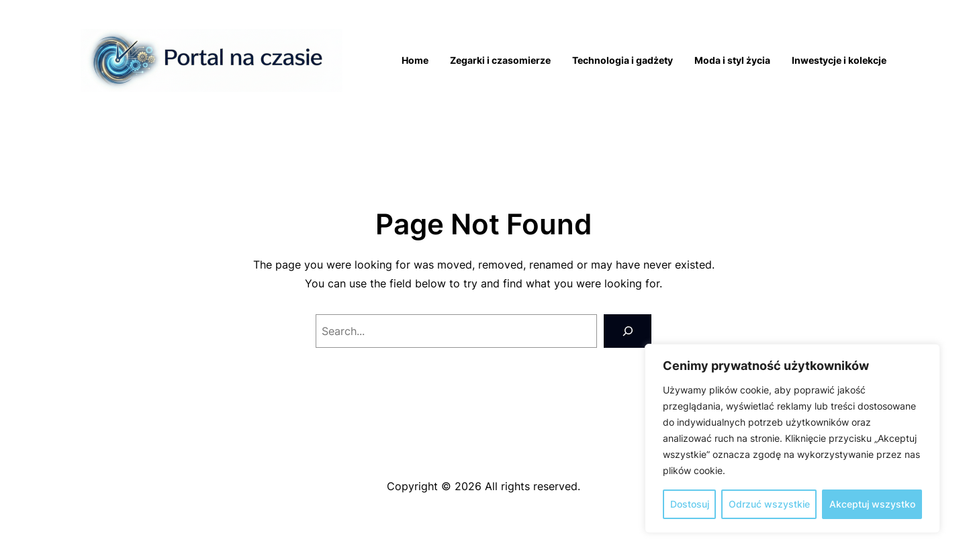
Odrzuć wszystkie (769, 504)
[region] (792, 438)
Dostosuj (690, 504)
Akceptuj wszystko (872, 504)
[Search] (628, 331)
